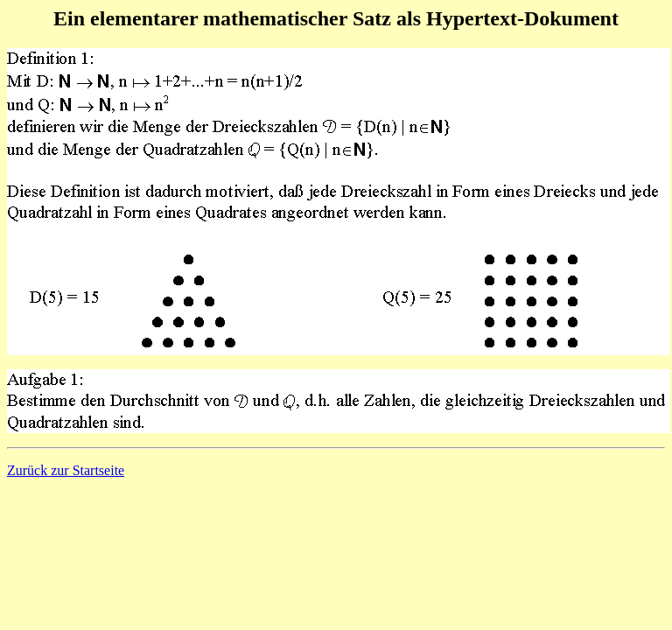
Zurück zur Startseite (66, 470)
